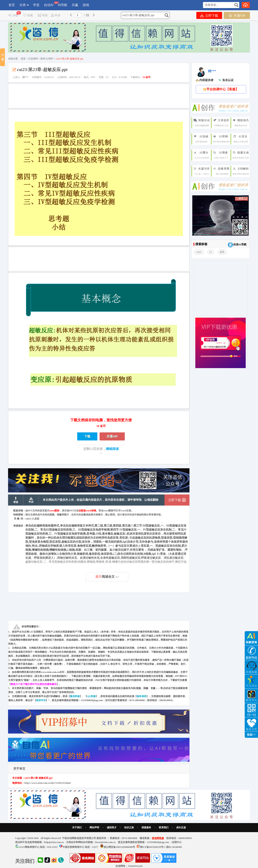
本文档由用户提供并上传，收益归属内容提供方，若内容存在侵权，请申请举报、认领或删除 (101, 500)
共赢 (75, 5)
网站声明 (94, 827)
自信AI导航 (237, 245)
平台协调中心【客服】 (221, 89)
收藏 (28, 15)
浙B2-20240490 (174, 847)
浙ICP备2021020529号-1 (153, 847)
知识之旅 (129, 827)
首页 (12, 5)
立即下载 (209, 15)
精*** (25, 77)
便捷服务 (146, 827)
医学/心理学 (47, 59)
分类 (23, 5)
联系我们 (164, 827)
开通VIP (237, 15)
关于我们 (77, 827)
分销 (13, 15)
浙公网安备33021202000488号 (119, 847)
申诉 (55, 15)
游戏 (86, 5)
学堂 (36, 5)
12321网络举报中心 (29, 847)
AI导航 (63, 5)
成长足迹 (181, 827)
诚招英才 (112, 827)
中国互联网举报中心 (73, 847)
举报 (43, 15)
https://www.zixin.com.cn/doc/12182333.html (47, 783)
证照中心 (177, 842)
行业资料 (33, 59)
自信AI (49, 4)
